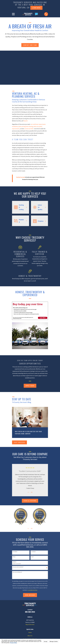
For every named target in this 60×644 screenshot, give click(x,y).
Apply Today (30, 386)
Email (32, 557)
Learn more (36, 8)
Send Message (30, 595)
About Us (30, 636)
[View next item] (31, 492)
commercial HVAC (29, 129)
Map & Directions (30, 625)
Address (14, 562)
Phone (14, 557)
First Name (15, 552)
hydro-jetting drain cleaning (26, 127)
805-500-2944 (30, 612)
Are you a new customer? (18, 567)
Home (30, 632)
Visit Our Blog (19, 442)
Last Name (33, 552)
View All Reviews (30, 501)
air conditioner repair (36, 124)
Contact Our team (30, 45)
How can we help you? (17, 572)
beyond (26, 121)
